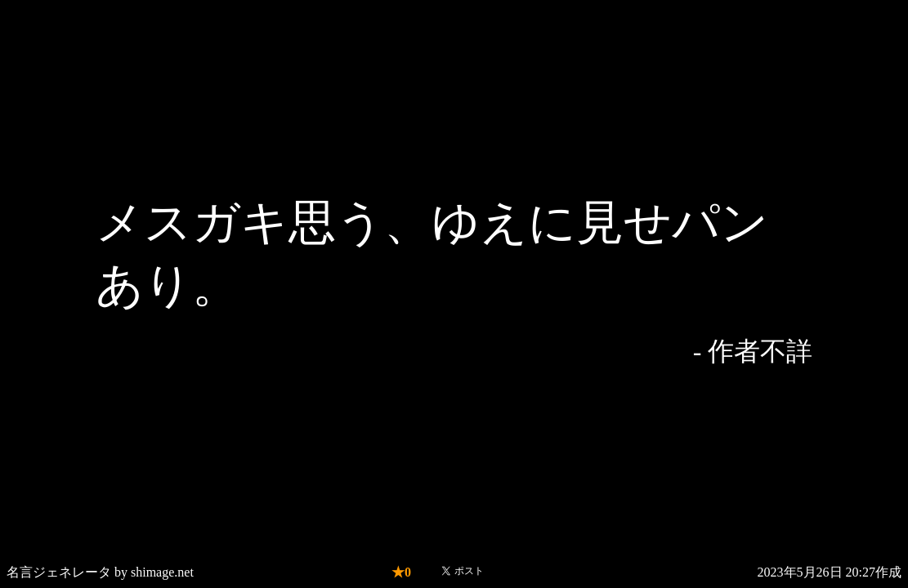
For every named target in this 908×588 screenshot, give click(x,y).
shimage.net (162, 572)
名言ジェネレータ (59, 572)
